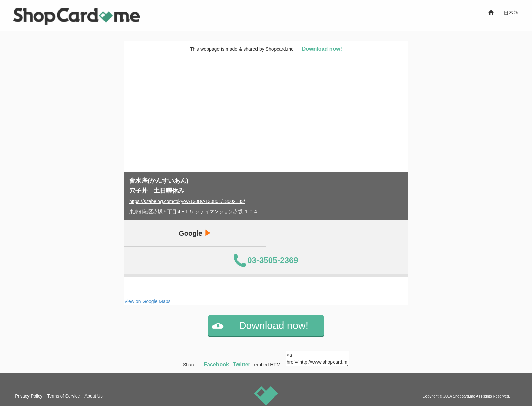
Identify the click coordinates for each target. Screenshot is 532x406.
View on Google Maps (147, 301)
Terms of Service (64, 396)
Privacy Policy (29, 396)
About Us (93, 396)
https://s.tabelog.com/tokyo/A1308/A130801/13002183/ (187, 201)
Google (195, 233)
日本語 (511, 13)
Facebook (216, 364)
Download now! (322, 49)
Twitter (242, 364)
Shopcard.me (464, 396)
